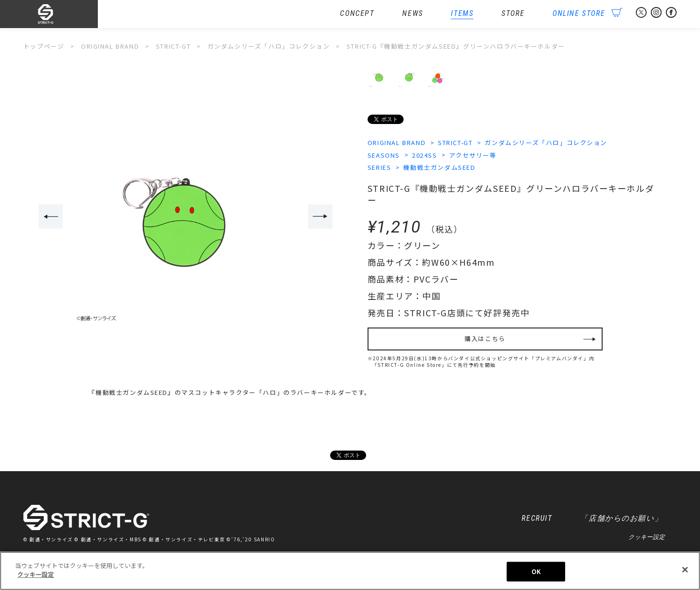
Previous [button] (51, 216)
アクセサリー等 (473, 155)
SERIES (379, 167)
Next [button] (320, 216)
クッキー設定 (647, 537)
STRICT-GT (455, 142)
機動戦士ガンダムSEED (439, 167)
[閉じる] (685, 570)
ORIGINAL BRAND (397, 142)
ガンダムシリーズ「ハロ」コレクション (546, 142)
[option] (186, 217)
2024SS (425, 155)
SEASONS (384, 155)
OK (536, 572)
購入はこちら (485, 339)
